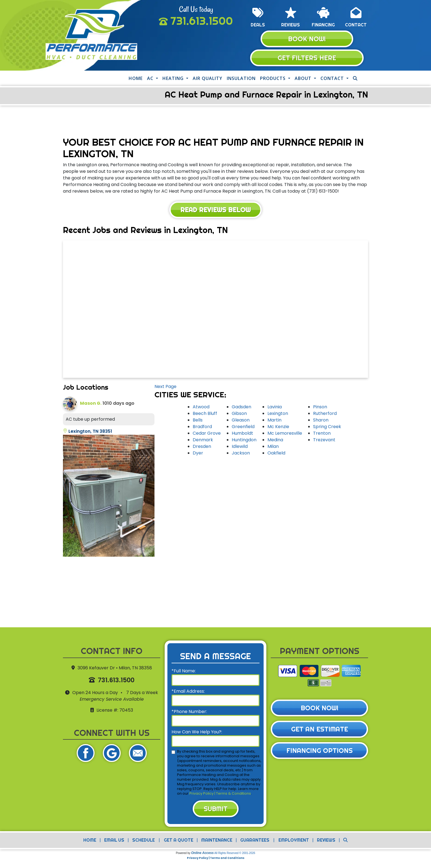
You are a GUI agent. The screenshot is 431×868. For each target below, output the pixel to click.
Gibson (239, 414)
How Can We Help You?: (197, 733)
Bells (198, 421)
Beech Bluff (205, 414)
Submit (215, 810)
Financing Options (320, 752)
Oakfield (276, 454)
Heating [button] (174, 79)
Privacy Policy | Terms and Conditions (216, 859)
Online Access (202, 854)
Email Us (114, 841)
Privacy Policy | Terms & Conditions (220, 794)
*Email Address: (188, 692)
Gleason (241, 421)
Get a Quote (179, 841)
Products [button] (273, 79)
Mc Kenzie (278, 427)
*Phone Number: (189, 712)
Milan (273, 447)
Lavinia (275, 408)
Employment (294, 841)
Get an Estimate (320, 730)
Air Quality (208, 79)
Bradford (202, 427)
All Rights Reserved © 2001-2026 (235, 854)
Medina (275, 441)
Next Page (165, 387)
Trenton (322, 434)
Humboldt (242, 434)
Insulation (241, 79)
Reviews (327, 841)
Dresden (202, 447)
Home (136, 79)
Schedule (143, 841)
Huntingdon (244, 441)
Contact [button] (333, 79)
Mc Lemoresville (285, 434)
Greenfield (243, 427)
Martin (274, 421)
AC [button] (151, 79)
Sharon (321, 421)
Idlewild (240, 447)
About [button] (304, 79)
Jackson (241, 454)
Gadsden (241, 408)
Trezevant (324, 441)
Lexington (278, 414)
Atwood (201, 408)
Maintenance (217, 841)
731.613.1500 (202, 21)
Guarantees (255, 841)
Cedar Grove (207, 434)
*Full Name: (184, 672)
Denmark (203, 441)
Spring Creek (327, 427)
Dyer (198, 454)
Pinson (320, 408)
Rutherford (325, 414)
